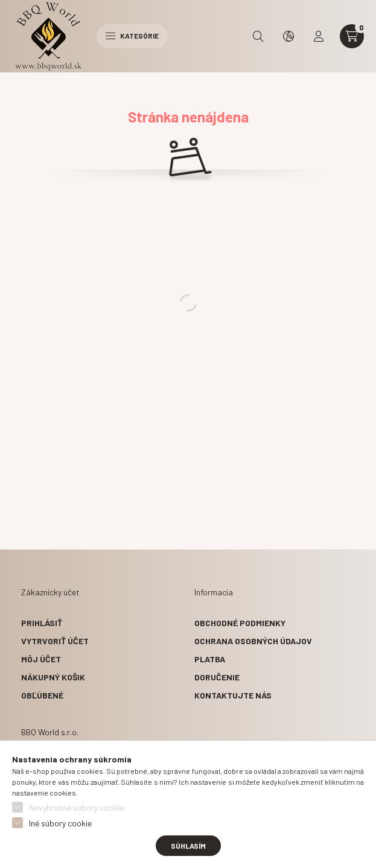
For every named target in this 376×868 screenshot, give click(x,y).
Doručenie (217, 677)
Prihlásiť (42, 623)
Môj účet (41, 659)
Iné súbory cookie (60, 823)
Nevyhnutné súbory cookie (76, 807)
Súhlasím (188, 846)
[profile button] (319, 36)
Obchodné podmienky (240, 623)
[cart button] (352, 36)
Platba (210, 659)
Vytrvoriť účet (55, 641)
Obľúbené (42, 695)
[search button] (258, 36)
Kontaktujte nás (233, 695)
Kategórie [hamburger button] (132, 36)
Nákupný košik (53, 677)
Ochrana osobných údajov (253, 641)
